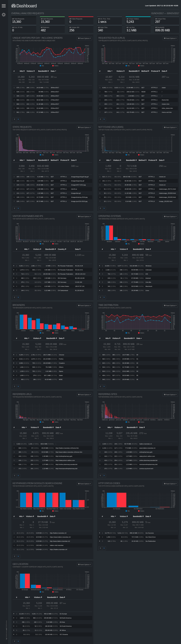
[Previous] (15, 119)
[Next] (18, 119)
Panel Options (84, 38)
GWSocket (6, 624)
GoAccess (6, 634)
